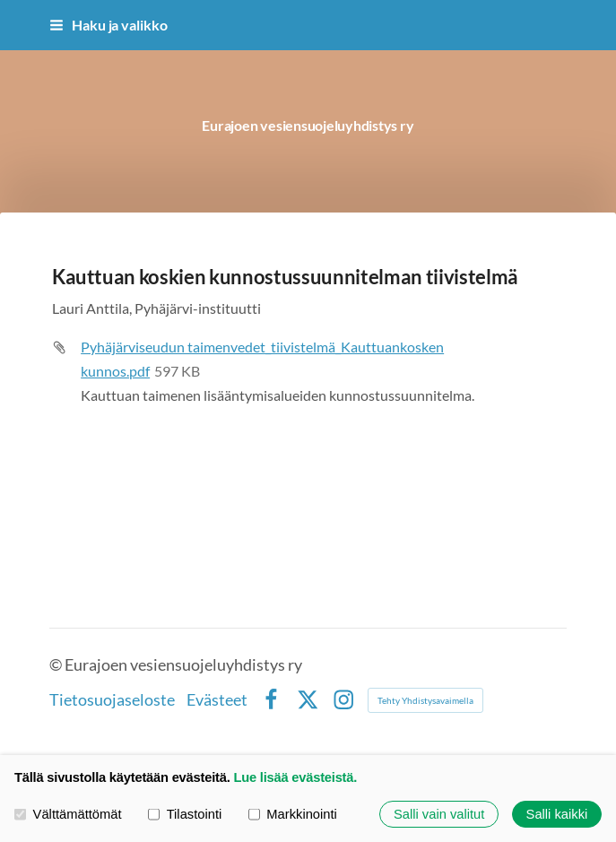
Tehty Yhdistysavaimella (425, 700)
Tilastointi (185, 814)
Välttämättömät (68, 814)
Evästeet (217, 700)
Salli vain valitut (439, 814)
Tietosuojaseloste (112, 700)
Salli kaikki (557, 814)
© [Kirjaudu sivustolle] (57, 665)
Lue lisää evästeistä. (295, 777)
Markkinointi (293, 814)
